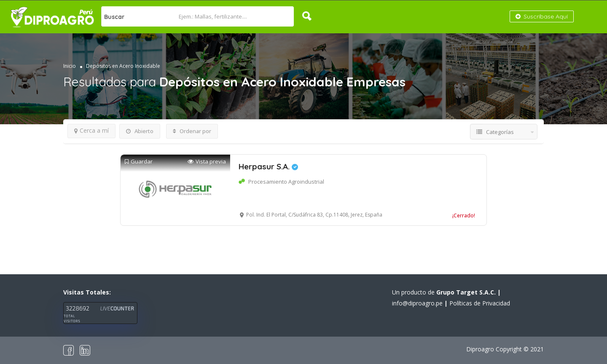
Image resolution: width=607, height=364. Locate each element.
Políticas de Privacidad (480, 303)
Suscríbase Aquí (542, 16)
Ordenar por (192, 131)
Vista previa (207, 162)
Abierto (140, 131)
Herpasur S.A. (268, 166)
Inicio (70, 66)
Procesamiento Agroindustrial (286, 182)
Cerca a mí (91, 130)
